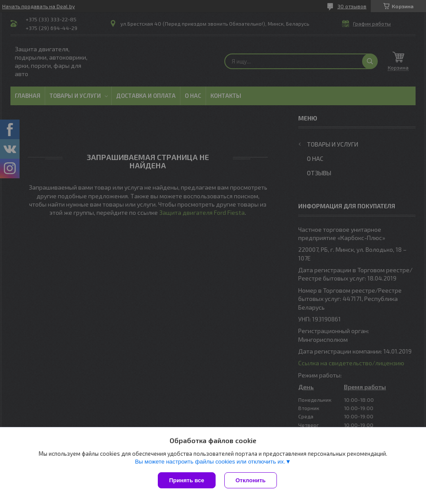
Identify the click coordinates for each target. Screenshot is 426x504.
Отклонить (251, 480)
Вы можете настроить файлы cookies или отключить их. (210, 462)
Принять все (187, 480)
